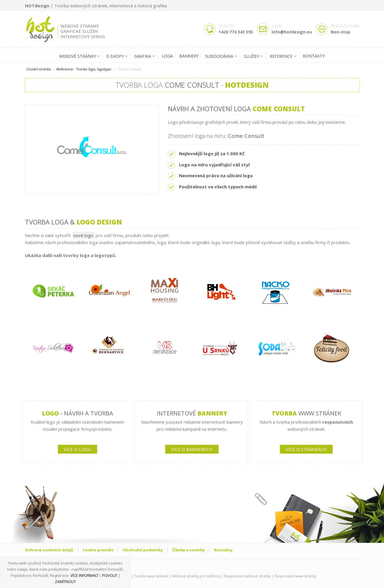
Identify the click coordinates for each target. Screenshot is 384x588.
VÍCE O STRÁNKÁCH (306, 449)
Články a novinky (188, 550)
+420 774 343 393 (236, 32)
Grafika (144, 56)
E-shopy (117, 56)
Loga (167, 56)
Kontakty (314, 56)
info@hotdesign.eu (292, 32)
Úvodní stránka (38, 69)
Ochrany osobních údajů (49, 550)
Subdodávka (221, 56)
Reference (283, 56)
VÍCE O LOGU (77, 449)
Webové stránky (79, 56)
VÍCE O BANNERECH (192, 449)
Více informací (84, 575)
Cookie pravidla (98, 550)
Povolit (110, 575)
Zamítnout (65, 582)
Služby (253, 56)
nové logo (83, 235)
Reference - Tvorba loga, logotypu (83, 69)
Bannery (189, 56)
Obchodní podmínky (143, 550)
